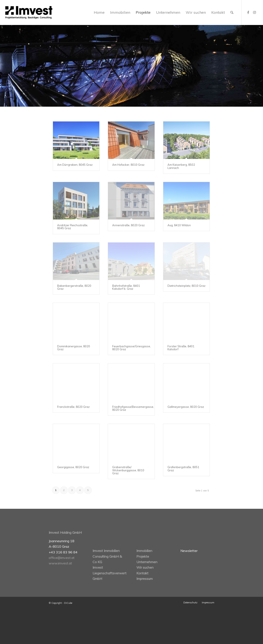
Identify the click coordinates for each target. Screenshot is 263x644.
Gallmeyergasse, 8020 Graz (186, 407)
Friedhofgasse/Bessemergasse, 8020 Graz (133, 408)
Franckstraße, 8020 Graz (73, 407)
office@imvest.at (62, 558)
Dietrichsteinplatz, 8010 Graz (186, 286)
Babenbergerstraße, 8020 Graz (74, 287)
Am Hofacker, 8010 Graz (128, 165)
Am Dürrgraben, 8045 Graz (75, 165)
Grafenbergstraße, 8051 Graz (183, 469)
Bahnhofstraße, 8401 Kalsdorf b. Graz (126, 287)
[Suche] (232, 12)
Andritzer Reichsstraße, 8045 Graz (73, 227)
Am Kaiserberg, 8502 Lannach (181, 166)
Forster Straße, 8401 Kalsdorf (181, 348)
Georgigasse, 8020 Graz (73, 467)
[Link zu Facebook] (248, 12)
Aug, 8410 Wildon (179, 225)
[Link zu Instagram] (255, 12)
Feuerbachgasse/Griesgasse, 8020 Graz (131, 348)
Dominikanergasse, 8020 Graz (74, 348)
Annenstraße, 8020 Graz (128, 225)
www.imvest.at (60, 563)
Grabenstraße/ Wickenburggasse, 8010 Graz (128, 470)
